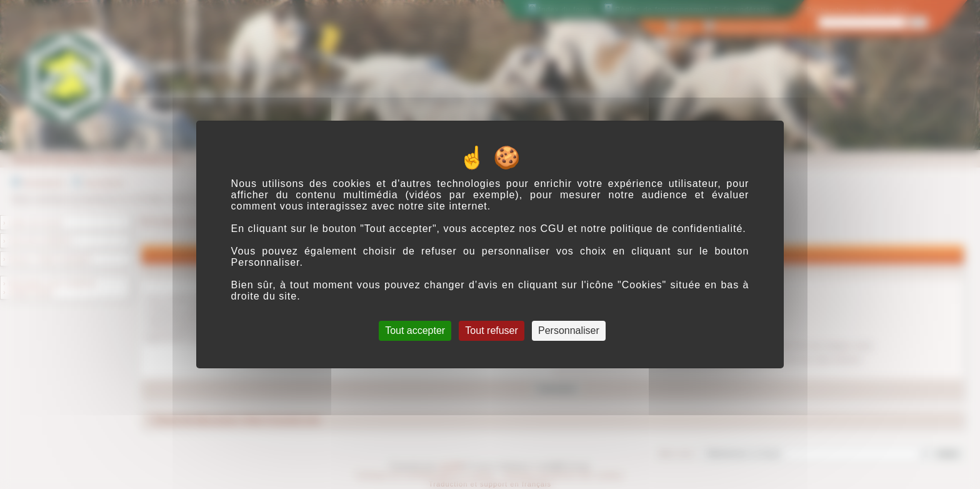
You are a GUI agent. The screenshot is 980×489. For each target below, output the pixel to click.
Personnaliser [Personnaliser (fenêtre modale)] (569, 330)
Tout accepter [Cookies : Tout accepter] (415, 330)
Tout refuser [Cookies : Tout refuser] (491, 330)
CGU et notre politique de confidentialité (641, 229)
